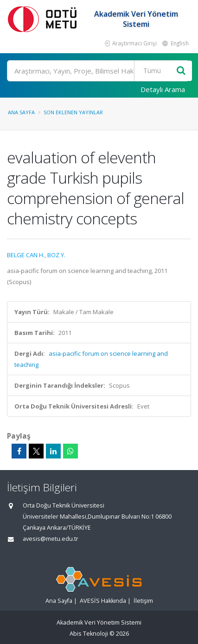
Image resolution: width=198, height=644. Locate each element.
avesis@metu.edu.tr (51, 539)
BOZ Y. (56, 255)
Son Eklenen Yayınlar (73, 112)
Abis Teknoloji (89, 634)
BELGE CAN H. (26, 255)
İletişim (143, 601)
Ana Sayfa (21, 112)
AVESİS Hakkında (103, 601)
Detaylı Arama (163, 89)
